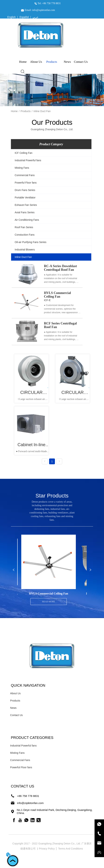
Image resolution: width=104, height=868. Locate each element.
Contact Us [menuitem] (81, 62)
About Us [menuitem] (36, 62)
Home (14, 111)
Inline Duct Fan (42, 111)
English (11, 17)
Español (24, 17)
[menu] (52, 62)
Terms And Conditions (71, 849)
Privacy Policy (47, 849)
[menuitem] (52, 62)
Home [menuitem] (23, 62)
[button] (52, 62)
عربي (35, 17)
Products (26, 111)
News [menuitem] (67, 62)
